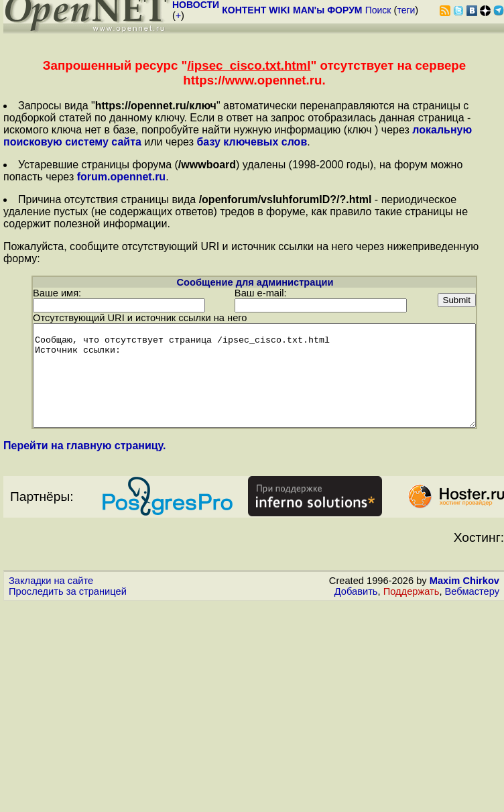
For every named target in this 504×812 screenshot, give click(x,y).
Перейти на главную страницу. (85, 455)
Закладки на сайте (51, 590)
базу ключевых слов (252, 142)
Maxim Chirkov (464, 590)
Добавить (356, 601)
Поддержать (412, 601)
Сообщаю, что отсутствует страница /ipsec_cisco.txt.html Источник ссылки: (254, 375)
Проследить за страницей (68, 601)
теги (406, 10)
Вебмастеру (472, 601)
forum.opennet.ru (121, 177)
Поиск (378, 10)
